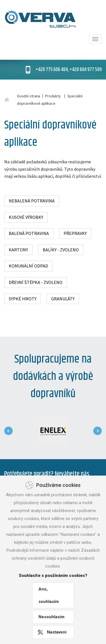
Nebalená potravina (32, 201)
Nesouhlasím (51, 617)
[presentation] (8, 431)
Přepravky (75, 233)
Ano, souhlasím (49, 595)
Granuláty (63, 299)
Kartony (18, 250)
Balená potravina (29, 233)
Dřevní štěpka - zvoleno (36, 282)
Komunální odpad (28, 266)
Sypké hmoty (23, 299)
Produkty (53, 96)
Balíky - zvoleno (61, 250)
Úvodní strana (29, 96)
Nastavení (57, 632)
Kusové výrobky (26, 217)
